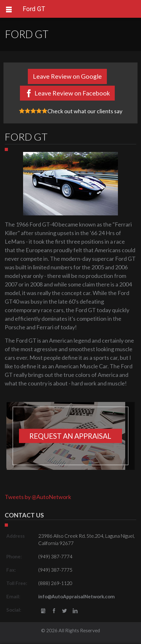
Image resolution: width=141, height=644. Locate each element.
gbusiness (43, 611)
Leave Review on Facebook (72, 93)
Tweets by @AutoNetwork (38, 497)
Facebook (54, 611)
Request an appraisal (70, 436)
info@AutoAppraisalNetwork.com (77, 596)
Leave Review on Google (67, 76)
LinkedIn (75, 611)
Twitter (64, 611)
